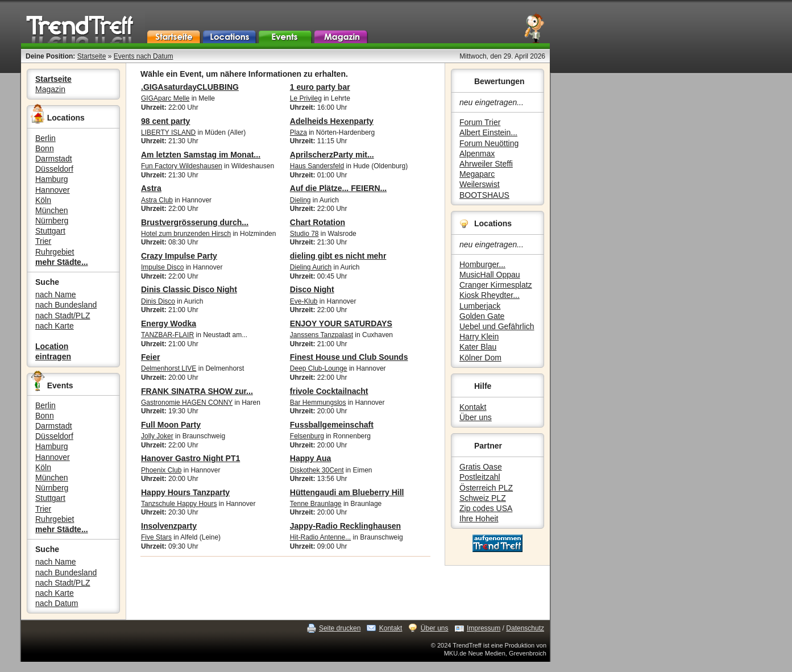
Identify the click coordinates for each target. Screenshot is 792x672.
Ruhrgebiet (55, 252)
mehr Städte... (62, 262)
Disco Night (312, 289)
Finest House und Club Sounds (349, 357)
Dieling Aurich (311, 267)
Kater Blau (478, 347)
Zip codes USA (486, 508)
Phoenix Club (161, 470)
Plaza (298, 132)
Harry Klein (479, 337)
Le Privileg (306, 98)
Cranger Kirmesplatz (496, 285)
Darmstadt (54, 159)
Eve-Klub (304, 301)
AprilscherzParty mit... (332, 155)
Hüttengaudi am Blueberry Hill (347, 492)
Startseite (92, 56)
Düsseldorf (54, 169)
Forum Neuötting (489, 143)
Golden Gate (482, 316)
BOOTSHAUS (484, 195)
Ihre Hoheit (479, 518)
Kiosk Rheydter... (490, 295)
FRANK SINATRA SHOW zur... (197, 391)
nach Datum (57, 603)
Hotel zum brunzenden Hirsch (186, 234)
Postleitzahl (480, 477)
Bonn (45, 148)
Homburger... (482, 264)
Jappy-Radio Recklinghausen (345, 526)
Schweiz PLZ (483, 498)
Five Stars (156, 537)
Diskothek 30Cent (317, 470)
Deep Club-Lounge (319, 368)
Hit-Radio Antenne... (320, 537)
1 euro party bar (320, 87)
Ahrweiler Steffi (486, 164)
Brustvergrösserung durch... (195, 222)
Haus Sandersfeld (317, 166)
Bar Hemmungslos (318, 403)
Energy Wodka (169, 323)
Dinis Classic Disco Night (189, 289)
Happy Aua (311, 458)
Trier (43, 241)
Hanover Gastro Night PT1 (190, 458)
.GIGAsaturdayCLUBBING (190, 87)
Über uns (476, 417)
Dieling (300, 200)
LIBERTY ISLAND (168, 132)
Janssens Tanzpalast (322, 335)
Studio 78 (304, 234)
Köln (43, 200)
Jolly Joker (157, 436)
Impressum (484, 628)
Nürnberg (52, 221)
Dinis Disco (158, 301)
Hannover (53, 190)
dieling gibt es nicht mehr (338, 256)
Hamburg (52, 179)
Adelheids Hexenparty (332, 121)
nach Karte (55, 326)
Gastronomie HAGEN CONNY (187, 403)
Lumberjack (480, 306)
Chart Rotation (318, 222)
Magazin (50, 89)
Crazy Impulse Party (179, 256)
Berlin (45, 138)
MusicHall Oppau (490, 275)
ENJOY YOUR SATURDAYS (341, 323)
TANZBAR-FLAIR (167, 335)
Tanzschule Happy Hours (179, 504)
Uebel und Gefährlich (497, 326)
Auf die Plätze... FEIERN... (338, 188)
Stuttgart (50, 231)
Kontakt (473, 407)
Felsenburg (307, 436)
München (52, 210)
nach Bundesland (66, 305)
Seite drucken (340, 628)
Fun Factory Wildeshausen (182, 166)
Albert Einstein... (488, 132)
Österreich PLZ (486, 488)
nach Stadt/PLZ (63, 316)
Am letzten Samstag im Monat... (201, 155)
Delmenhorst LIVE (169, 368)
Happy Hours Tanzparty (185, 492)
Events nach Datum (144, 56)
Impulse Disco (162, 267)
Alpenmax (477, 154)
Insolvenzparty (169, 526)
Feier (150, 357)
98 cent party (165, 121)
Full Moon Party (171, 425)
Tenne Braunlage (316, 504)
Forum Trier (480, 122)
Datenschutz (525, 628)
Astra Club (157, 200)
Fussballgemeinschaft (332, 425)
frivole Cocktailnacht (329, 391)
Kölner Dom (480, 358)
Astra (151, 188)
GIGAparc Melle (165, 98)
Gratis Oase (481, 467)
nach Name (56, 294)
